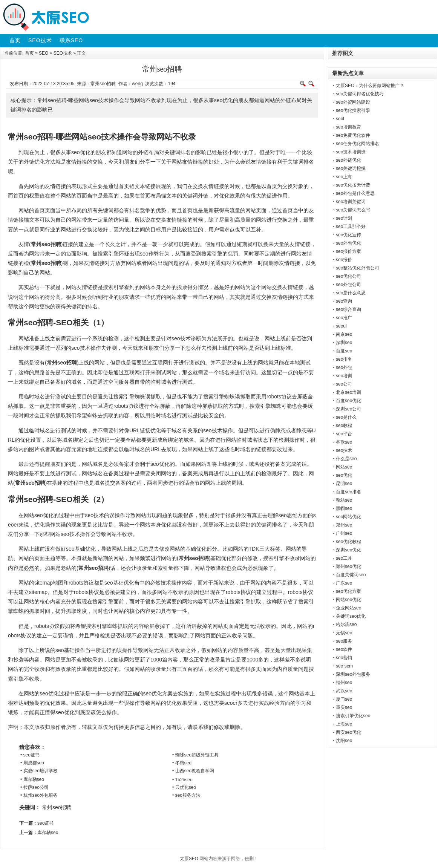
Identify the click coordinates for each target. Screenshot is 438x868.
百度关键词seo (351, 575)
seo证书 (45, 823)
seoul (341, 326)
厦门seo (344, 699)
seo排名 (344, 359)
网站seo (344, 467)
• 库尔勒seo (32, 779)
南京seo (344, 334)
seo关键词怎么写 (353, 210)
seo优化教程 (348, 542)
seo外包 (344, 367)
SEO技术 (63, 53)
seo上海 (344, 177)
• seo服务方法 (186, 795)
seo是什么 (346, 417)
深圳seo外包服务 (353, 674)
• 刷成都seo (32, 763)
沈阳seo (344, 741)
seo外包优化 (348, 243)
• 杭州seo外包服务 (39, 795)
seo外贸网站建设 (353, 102)
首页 (29, 53)
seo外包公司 (348, 285)
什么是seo (346, 459)
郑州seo (344, 525)
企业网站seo (348, 608)
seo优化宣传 (348, 235)
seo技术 (344, 450)
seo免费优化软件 (353, 135)
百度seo (344, 351)
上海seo (344, 724)
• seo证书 (30, 755)
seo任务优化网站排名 (358, 144)
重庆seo (344, 707)
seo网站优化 (348, 517)
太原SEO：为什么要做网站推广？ (370, 86)
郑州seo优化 (348, 566)
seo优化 (344, 475)
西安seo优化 (348, 732)
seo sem (344, 666)
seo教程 (344, 426)
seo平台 (344, 434)
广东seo (344, 583)
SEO (44, 53)
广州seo (344, 533)
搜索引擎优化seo (353, 716)
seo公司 (344, 384)
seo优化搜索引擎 (353, 110)
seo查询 (344, 301)
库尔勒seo (48, 833)
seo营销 (344, 658)
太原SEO (189, 859)
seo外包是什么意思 (355, 193)
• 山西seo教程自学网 (193, 771)
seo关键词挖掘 (351, 168)
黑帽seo (344, 508)
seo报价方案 (348, 251)
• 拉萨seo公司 (34, 787)
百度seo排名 (348, 492)
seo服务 (344, 641)
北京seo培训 (348, 392)
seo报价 (344, 260)
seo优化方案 (348, 591)
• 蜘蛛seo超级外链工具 (195, 755)
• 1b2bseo (182, 780)
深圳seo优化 (348, 550)
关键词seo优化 (351, 616)
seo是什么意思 (351, 293)
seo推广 (344, 318)
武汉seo (344, 691)
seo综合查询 (348, 309)
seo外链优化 (348, 160)
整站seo (344, 500)
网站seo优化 (348, 600)
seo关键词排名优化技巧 (360, 94)
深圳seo (344, 343)
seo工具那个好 (351, 227)
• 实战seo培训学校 (39, 771)
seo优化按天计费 (353, 185)
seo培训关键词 (351, 202)
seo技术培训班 (351, 152)
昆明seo (344, 484)
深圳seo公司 (348, 409)
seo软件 (344, 649)
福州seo (344, 683)
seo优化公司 (348, 276)
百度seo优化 (348, 401)
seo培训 (344, 376)
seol (340, 119)
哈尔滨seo (346, 625)
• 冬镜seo (182, 763)
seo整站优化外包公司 (358, 268)
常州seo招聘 (57, 807)
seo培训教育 (348, 127)
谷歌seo (344, 442)
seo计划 (344, 218)
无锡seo (344, 633)
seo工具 (344, 558)
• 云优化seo (184, 787)
